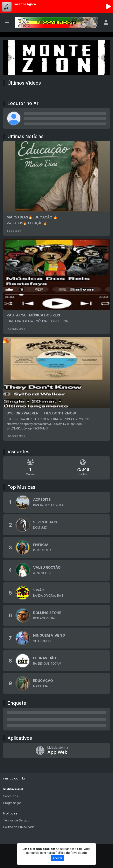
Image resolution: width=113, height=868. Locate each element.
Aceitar (57, 858)
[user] (106, 22)
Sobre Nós (11, 796)
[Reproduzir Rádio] (108, 7)
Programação (12, 803)
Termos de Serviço (16, 820)
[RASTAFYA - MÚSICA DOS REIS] (56, 286)
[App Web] (56, 750)
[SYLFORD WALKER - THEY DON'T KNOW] (56, 389)
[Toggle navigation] (7, 22)
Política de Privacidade (19, 827)
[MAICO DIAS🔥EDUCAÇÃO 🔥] (56, 188)
